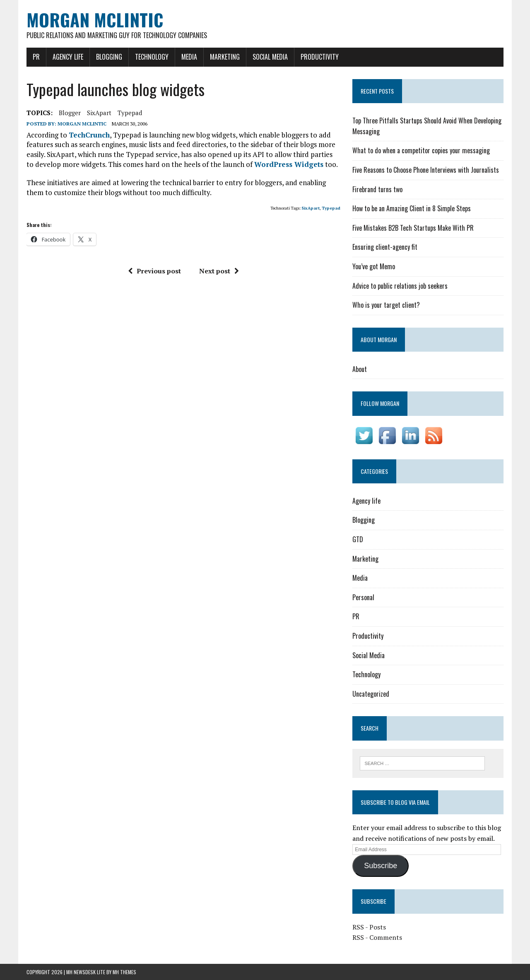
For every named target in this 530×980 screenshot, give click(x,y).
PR (36, 57)
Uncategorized (371, 694)
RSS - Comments (377, 937)
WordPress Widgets (289, 164)
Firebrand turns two (377, 189)
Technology (152, 57)
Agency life (68, 57)
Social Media (270, 57)
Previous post (154, 271)
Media (189, 57)
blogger (70, 113)
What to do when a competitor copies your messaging (421, 150)
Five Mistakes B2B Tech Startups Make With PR (413, 228)
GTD (358, 539)
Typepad (130, 113)
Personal (363, 597)
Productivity (320, 57)
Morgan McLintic (82, 124)
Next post (219, 271)
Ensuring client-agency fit (385, 247)
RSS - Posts (369, 927)
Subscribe (381, 866)
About (360, 369)
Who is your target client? (386, 305)
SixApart (99, 113)
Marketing (225, 57)
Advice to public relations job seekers (400, 286)
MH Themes (124, 972)
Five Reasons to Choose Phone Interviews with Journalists (426, 170)
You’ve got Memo (374, 266)
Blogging (109, 57)
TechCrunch (89, 135)
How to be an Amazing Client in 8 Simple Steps (412, 208)
